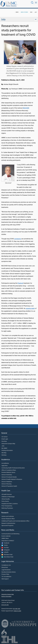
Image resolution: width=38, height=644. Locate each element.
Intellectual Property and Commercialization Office (15, 521)
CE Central (4, 437)
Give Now (4, 441)
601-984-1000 (17, 609)
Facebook (5, 543)
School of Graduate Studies (9, 477)
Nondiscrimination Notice (9, 572)
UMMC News (5, 538)
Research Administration (8, 523)
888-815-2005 (18, 611)
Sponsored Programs (7, 526)
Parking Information (7, 450)
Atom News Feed (7, 557)
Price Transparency (7, 506)
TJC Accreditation (6, 577)
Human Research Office (8, 519)
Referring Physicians (7, 508)
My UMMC (4, 448)
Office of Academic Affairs (9, 470)
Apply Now (5, 466)
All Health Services (7, 494)
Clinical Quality (6, 499)
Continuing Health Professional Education (13, 468)
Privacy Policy (5, 574)
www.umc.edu (5, 605)
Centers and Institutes (8, 516)
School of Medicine (7, 482)
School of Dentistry (7, 475)
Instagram (6, 550)
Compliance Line (6, 565)
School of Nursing (6, 484)
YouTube (5, 548)
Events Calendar (6, 536)
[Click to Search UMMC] (32, 3)
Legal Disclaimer (6, 570)
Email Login (5, 439)
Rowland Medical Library (8, 472)
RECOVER (26, 108)
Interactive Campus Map (8, 444)
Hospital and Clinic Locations (10, 504)
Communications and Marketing (10, 534)
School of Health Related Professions (12, 479)
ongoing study (30, 308)
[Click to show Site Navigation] (36, 3)
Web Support (5, 579)
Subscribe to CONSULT (8, 541)
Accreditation (5, 463)
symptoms (18, 239)
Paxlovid (20, 283)
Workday (4, 455)
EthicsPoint (5, 568)
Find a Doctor (5, 501)
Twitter (5, 545)
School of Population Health (9, 486)
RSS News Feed (7, 555)
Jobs (3, 446)
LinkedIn (5, 552)
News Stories (11, 6)
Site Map (4, 453)
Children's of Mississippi (8, 497)
